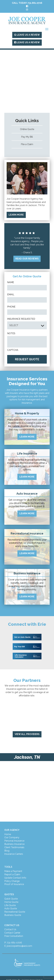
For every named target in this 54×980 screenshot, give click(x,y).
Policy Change (12, 881)
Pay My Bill (27, 137)
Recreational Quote (15, 912)
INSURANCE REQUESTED (21, 319)
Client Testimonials (14, 847)
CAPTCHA (13, 350)
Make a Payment (13, 871)
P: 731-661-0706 (13, 943)
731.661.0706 (35, 3)
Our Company (12, 837)
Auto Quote (11, 908)
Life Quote (10, 905)
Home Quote (11, 902)
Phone (11, 307)
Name (11, 282)
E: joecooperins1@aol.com (18, 946)
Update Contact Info (15, 878)
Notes (11, 333)
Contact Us (10, 929)
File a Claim (27, 144)
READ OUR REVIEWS (27, 259)
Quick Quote (11, 899)
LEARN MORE (16, 215)
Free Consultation (14, 936)
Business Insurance (14, 844)
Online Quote (27, 129)
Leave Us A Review (27, 35)
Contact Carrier (12, 933)
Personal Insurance (14, 841)
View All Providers (27, 734)
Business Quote (13, 915)
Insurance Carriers (14, 854)
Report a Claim (12, 874)
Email (11, 295)
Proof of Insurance (14, 884)
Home (8, 834)
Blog (7, 851)
